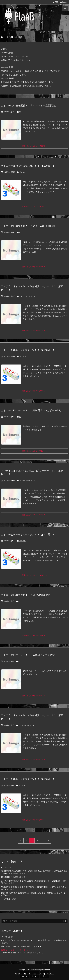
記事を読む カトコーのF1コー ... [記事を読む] (34, 451)
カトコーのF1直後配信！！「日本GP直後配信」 (27, 595)
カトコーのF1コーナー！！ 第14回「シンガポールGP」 (32, 410)
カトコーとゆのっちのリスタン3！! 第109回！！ (28, 166)
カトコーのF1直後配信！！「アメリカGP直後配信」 (29, 226)
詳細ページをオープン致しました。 (16, 950)
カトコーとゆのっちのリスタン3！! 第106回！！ (28, 779)
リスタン (22, 172)
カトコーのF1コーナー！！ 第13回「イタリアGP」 (29, 655)
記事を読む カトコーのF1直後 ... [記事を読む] (34, 146)
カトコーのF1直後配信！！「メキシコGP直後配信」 (29, 106)
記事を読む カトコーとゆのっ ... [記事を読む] (34, 206)
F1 (20, 112)
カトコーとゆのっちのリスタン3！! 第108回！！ (28, 350)
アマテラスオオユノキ (27, 296)
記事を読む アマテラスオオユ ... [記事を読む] (34, 331)
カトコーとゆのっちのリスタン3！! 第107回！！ (28, 535)
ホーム (6, 37)
